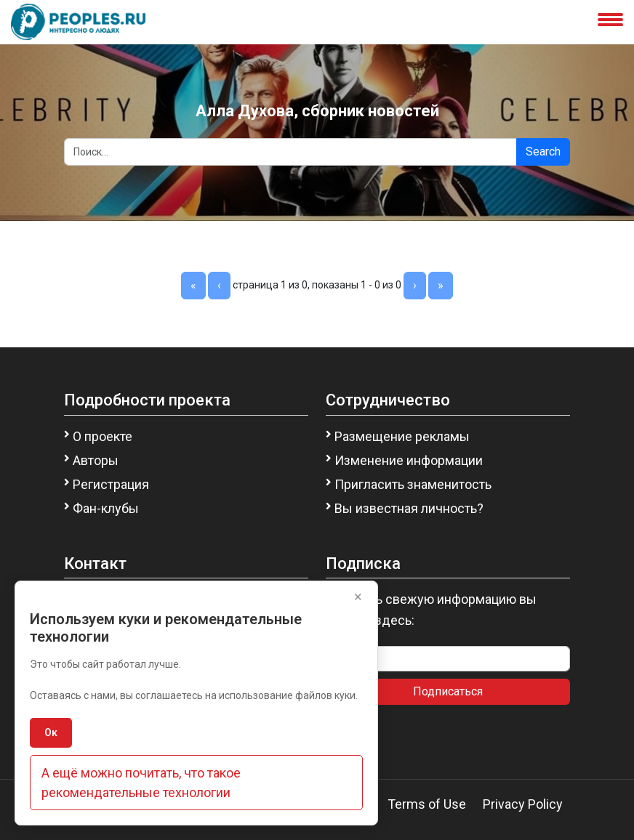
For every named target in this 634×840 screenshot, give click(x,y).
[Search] (290, 152)
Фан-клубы (106, 508)
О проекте (103, 436)
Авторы (96, 460)
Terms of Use (427, 804)
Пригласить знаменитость (413, 484)
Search (543, 152)
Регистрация (111, 484)
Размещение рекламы (402, 436)
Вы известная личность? (409, 508)
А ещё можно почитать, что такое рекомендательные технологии (141, 783)
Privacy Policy (523, 804)
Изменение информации (409, 460)
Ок (51, 732)
